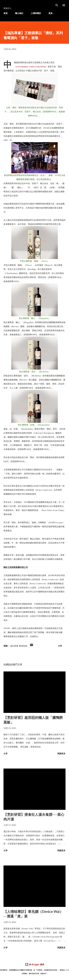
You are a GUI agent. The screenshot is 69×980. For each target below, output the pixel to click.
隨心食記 (19, 13)
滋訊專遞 (14, 646)
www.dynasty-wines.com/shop (31, 67)
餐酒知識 (23, 646)
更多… (51, 13)
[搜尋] (57, 5)
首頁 (6, 13)
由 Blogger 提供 (35, 964)
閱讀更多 (61, 753)
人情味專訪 (36, 13)
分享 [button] (60, 646)
